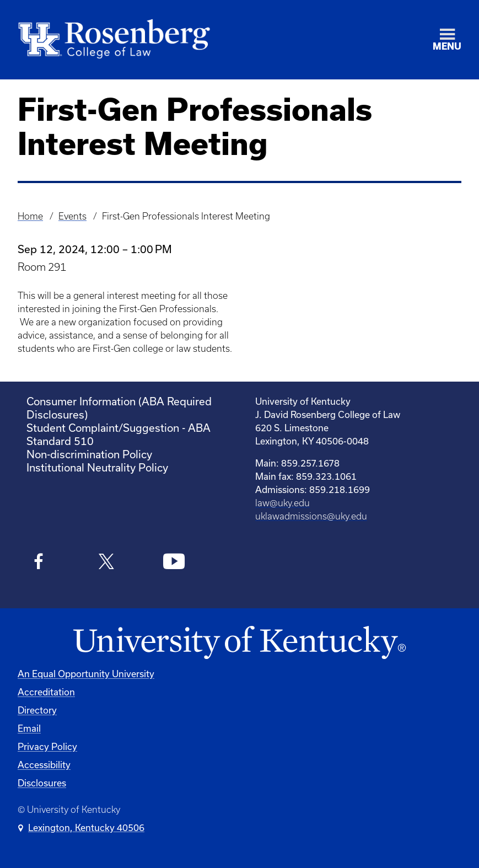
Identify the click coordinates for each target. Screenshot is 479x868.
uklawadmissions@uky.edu (311, 516)
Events (72, 216)
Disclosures (42, 783)
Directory (37, 710)
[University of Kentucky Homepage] (239, 643)
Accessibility (44, 765)
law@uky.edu (282, 503)
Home (30, 216)
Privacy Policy (47, 746)
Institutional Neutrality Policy (97, 467)
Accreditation (46, 692)
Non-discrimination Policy (89, 454)
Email (29, 728)
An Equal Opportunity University (86, 674)
